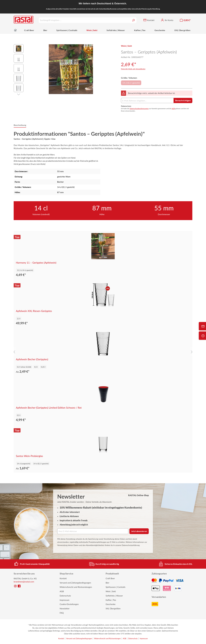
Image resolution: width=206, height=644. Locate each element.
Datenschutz (65, 596)
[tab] (20, 125)
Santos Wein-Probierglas (29, 456)
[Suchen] (133, 20)
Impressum (65, 600)
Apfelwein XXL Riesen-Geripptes (34, 311)
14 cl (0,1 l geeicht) (131, 83)
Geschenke (111, 604)
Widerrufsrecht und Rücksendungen (76, 587)
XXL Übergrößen (113, 608)
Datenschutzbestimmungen (139, 109)
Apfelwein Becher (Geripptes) (32, 359)
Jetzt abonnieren (139, 531)
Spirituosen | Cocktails (115, 587)
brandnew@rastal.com (24, 582)
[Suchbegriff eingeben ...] (85, 20)
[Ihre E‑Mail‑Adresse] (93, 531)
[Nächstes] (19, 94)
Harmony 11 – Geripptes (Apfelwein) (36, 263)
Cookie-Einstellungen (69, 604)
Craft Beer (110, 578)
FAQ (62, 613)
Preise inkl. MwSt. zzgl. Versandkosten (133, 69)
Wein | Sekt (111, 591)
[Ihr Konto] (167, 20)
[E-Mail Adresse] (147, 100)
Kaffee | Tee (111, 600)
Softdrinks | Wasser (114, 596)
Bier (107, 583)
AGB (173, 109)
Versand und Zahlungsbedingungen (75, 583)
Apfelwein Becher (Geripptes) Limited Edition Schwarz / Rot (49, 408)
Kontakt (63, 578)
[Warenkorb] (185, 20)
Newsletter (65, 608)
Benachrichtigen (183, 100)
